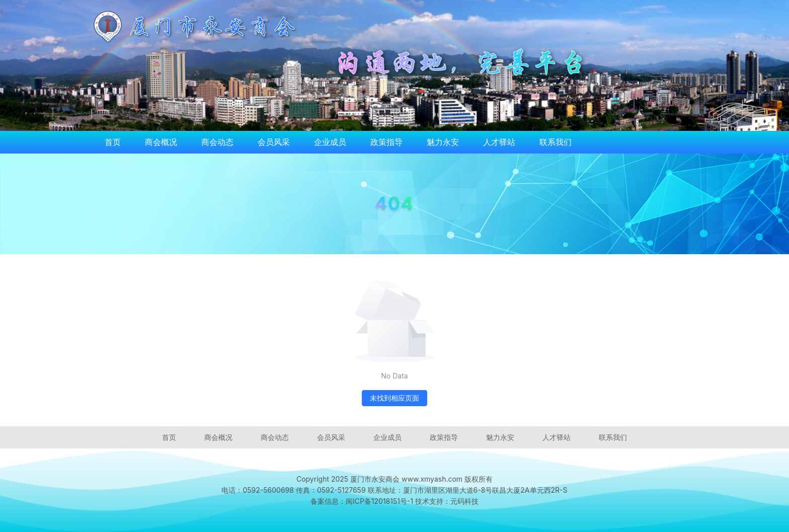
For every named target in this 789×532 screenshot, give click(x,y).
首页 (113, 142)
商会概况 (161, 142)
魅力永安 (443, 142)
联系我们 (556, 142)
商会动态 (217, 142)
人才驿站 (499, 142)
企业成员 (330, 142)
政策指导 (386, 142)
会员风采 (274, 142)
